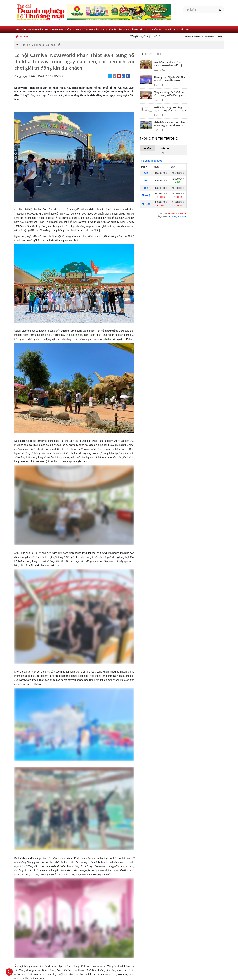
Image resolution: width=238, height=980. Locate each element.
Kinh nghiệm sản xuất (133, 29)
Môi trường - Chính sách (32, 29)
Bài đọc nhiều (151, 54)
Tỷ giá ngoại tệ (164, 150)
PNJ (146, 181)
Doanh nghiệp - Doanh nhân (86, 29)
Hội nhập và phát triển (174, 29)
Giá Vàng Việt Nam (177, 217)
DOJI (146, 188)
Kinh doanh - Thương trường (58, 29)
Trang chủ (24, 45)
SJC (146, 173)
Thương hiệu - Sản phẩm (111, 29)
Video (189, 29)
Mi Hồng (146, 204)
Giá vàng (147, 148)
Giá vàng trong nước (151, 161)
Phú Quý (146, 195)
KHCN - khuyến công (153, 29)
